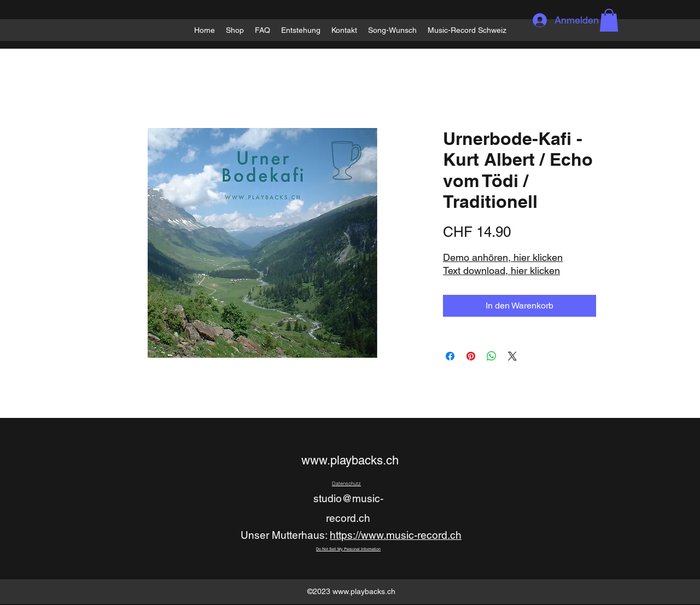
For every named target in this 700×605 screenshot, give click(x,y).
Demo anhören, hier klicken (503, 257)
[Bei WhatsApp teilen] (492, 356)
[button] (609, 20)
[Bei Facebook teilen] (450, 356)
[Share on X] (512, 356)
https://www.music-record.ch (396, 535)
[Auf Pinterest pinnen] (471, 356)
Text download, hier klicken (501, 270)
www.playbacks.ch (350, 460)
